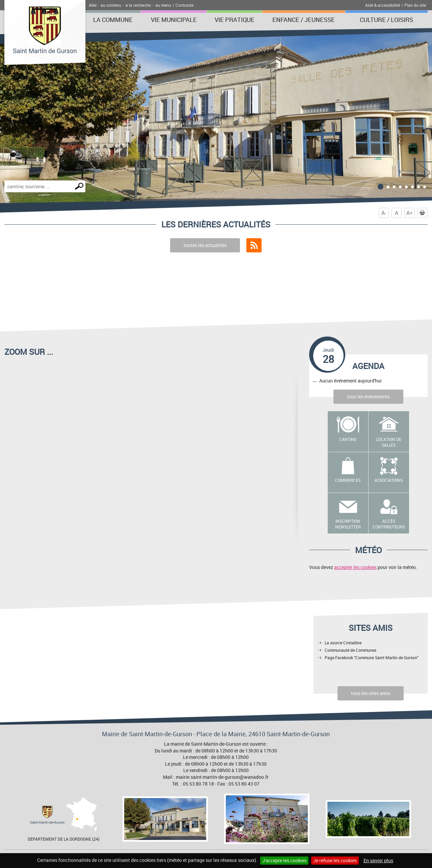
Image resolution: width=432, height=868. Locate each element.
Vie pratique (235, 20)
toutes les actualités (205, 245)
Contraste (184, 5)
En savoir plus (378, 860)
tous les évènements (368, 396)
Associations (389, 480)
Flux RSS (254, 245)
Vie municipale (174, 20)
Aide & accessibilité (383, 5)
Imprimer (424, 213)
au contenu (111, 5)
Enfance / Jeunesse (304, 20)
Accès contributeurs (389, 524)
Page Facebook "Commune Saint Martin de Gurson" (372, 658)
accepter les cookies (355, 567)
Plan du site (415, 5)
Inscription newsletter (348, 524)
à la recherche (138, 5)
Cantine (348, 439)
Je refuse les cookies (335, 860)
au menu (163, 5)
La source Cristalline (343, 643)
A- (384, 213)
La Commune (113, 20)
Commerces (348, 480)
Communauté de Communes (350, 650)
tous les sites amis (371, 693)
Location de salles (389, 442)
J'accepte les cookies (284, 860)
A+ (410, 213)
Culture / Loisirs (386, 20)
